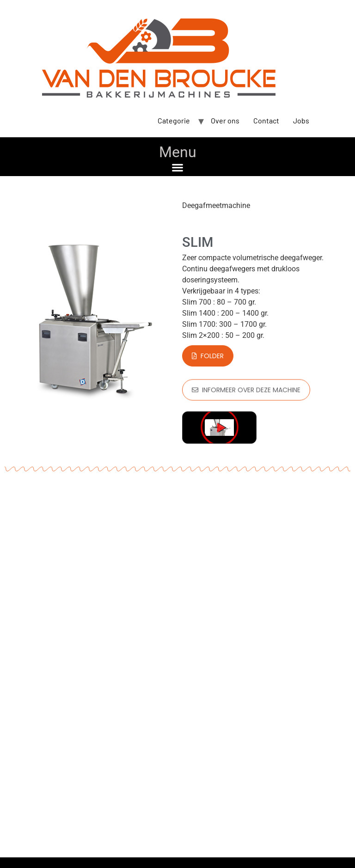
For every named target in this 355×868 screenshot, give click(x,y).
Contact (266, 120)
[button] (178, 167)
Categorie (174, 120)
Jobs (301, 120)
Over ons (225, 120)
